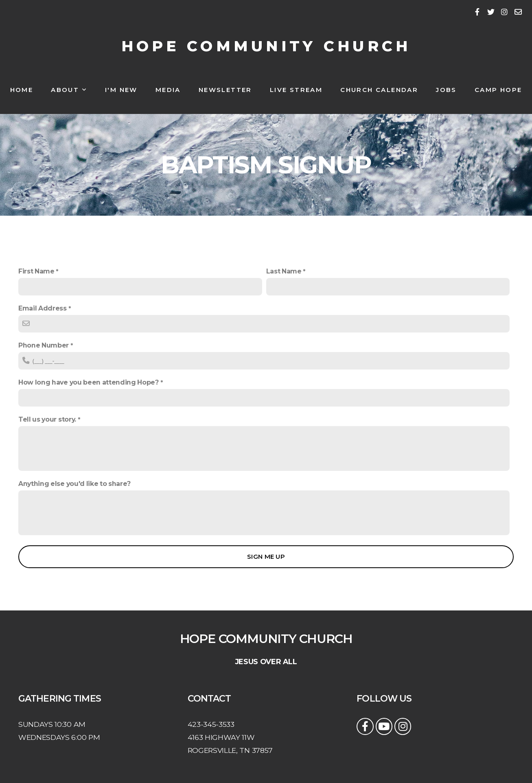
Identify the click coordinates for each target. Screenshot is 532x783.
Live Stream (296, 90)
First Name (36, 271)
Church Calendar (379, 90)
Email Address (43, 308)
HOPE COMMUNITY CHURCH (266, 46)
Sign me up (266, 557)
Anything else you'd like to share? (74, 484)
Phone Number (44, 345)
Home (22, 90)
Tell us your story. (47, 419)
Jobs (446, 90)
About (69, 90)
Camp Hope (498, 90)
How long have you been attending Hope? (89, 382)
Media (168, 90)
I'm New (121, 90)
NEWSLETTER (225, 90)
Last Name (284, 271)
